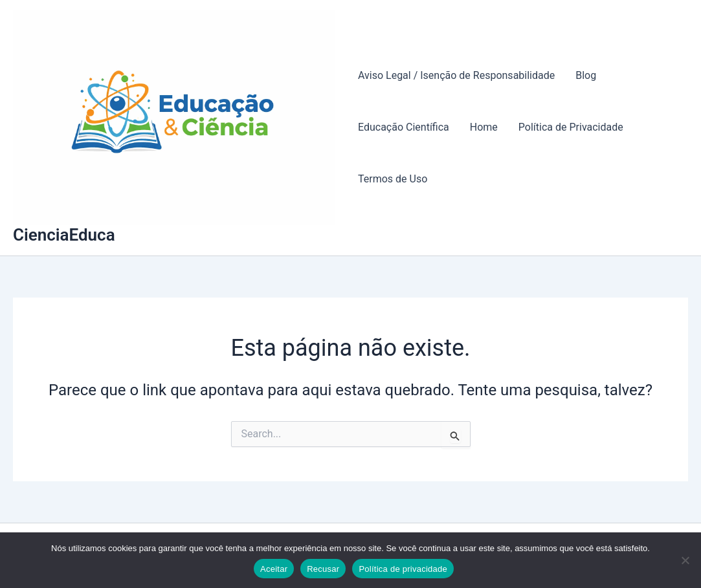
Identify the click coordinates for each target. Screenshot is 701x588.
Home (484, 127)
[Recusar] (685, 560)
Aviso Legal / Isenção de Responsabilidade (456, 75)
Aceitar (274, 569)
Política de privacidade (403, 569)
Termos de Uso (393, 179)
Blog (586, 75)
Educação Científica (404, 127)
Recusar (323, 569)
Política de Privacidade (571, 127)
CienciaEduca (64, 235)
